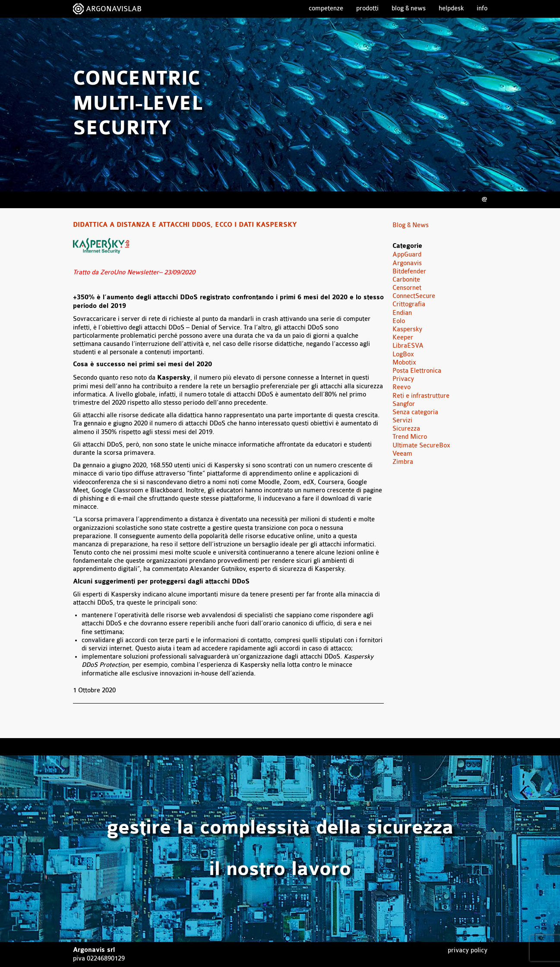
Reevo (402, 387)
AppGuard (407, 255)
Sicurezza (406, 429)
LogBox (403, 354)
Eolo (399, 321)
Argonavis (407, 263)
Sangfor (404, 404)
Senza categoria (415, 412)
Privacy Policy (468, 950)
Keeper (403, 338)
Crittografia (409, 304)
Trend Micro (410, 437)
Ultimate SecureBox (421, 445)
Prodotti (367, 8)
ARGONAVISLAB (114, 9)
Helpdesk (451, 8)
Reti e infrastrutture (421, 396)
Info (482, 8)
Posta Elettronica (417, 371)
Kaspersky (407, 329)
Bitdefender (409, 271)
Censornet (407, 288)
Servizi (402, 420)
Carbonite (406, 280)
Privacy (403, 379)
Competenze (326, 8)
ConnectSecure (414, 296)
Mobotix (404, 363)
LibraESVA (408, 346)
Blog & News (409, 8)
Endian (402, 313)
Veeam (402, 454)
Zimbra (403, 462)
